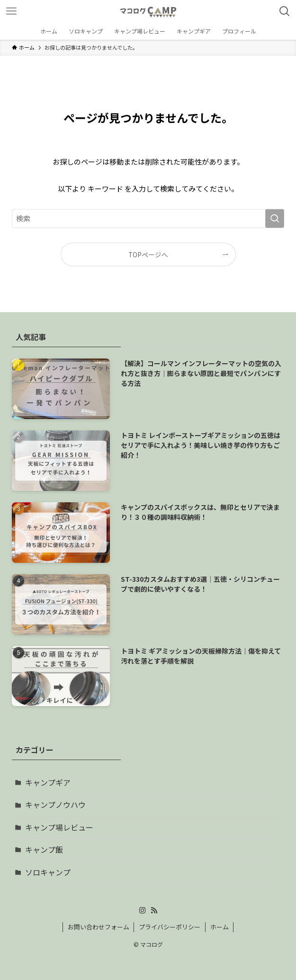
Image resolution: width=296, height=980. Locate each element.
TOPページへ (148, 254)
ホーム (220, 927)
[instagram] (143, 910)
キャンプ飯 (44, 849)
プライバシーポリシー (170, 927)
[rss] (154, 910)
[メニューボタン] (11, 11)
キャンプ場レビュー (59, 827)
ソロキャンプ (48, 872)
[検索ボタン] (285, 11)
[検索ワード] (148, 219)
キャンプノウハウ (55, 805)
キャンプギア (48, 782)
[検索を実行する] (275, 219)
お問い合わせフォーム (99, 927)
